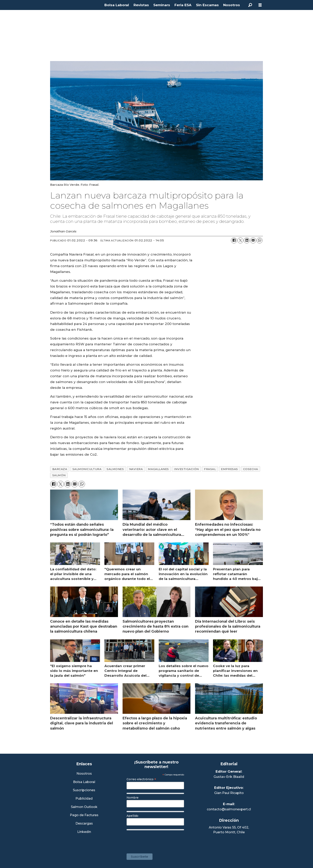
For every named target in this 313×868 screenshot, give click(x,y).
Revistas (141, 5)
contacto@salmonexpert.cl (229, 809)
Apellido (132, 816)
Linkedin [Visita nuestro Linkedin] (84, 832)
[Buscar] (250, 5)
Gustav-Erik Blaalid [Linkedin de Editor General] (229, 777)
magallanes (158, 469)
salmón (59, 475)
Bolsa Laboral (117, 5)
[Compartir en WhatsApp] (260, 240)
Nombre (133, 798)
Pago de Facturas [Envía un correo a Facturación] (84, 815)
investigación (186, 469)
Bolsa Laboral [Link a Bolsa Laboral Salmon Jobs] (84, 782)
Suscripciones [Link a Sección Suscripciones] (84, 790)
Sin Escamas (207, 5)
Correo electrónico (141, 779)
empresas (229, 469)
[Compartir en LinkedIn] (247, 240)
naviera (136, 469)
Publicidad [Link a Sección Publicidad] (84, 799)
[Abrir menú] (260, 5)
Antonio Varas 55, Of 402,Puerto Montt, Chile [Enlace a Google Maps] (229, 830)
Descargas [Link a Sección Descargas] (84, 824)
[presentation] (157, 840)
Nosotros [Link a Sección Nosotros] (84, 774)
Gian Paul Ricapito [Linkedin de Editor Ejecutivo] (229, 793)
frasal (210, 469)
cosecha (251, 469)
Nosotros (232, 5)
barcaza (60, 469)
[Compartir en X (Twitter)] (240, 240)
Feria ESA (183, 5)
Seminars (162, 5)
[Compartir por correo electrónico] (253, 240)
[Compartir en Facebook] (234, 240)
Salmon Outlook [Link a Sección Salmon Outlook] (84, 807)
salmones (115, 469)
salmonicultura (87, 469)
